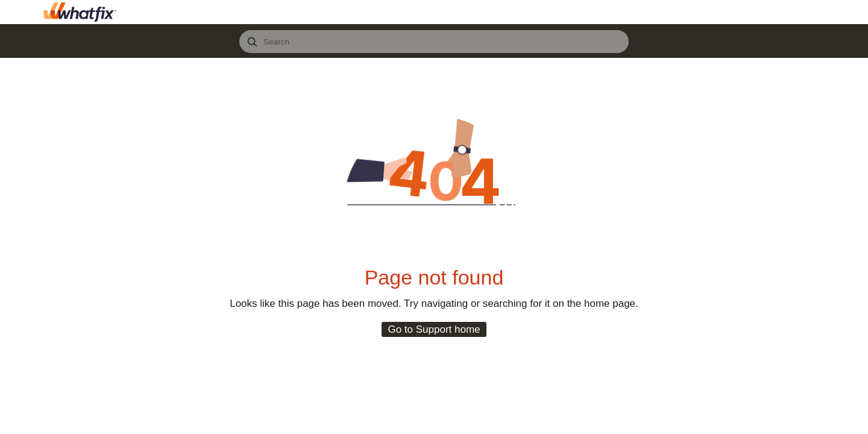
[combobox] (434, 42)
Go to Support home (434, 329)
